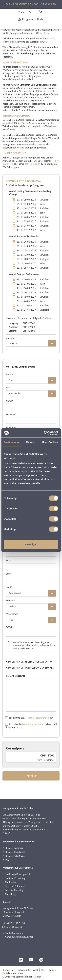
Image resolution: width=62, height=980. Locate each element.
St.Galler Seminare (14, 848)
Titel (8, 387)
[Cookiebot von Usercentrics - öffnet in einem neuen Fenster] (44, 433)
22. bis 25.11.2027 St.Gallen (33, 268)
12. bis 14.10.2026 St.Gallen (33, 208)
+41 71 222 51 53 (16, 923)
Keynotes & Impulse (15, 886)
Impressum (9, 970)
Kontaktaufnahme (14, 933)
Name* (10, 401)
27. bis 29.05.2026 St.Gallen (33, 200)
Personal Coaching (14, 890)
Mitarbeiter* (12, 614)
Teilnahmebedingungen (37, 718)
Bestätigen (31, 544)
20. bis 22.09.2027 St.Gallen (33, 305)
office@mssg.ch (33, 164)
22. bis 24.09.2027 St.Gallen (33, 226)
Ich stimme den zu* (31, 718)
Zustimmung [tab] (11, 442)
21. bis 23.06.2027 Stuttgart (33, 221)
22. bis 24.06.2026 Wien (31, 284)
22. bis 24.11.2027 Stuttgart (33, 310)
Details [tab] (30, 442)
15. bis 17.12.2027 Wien (31, 230)
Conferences (11, 882)
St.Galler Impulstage (15, 852)
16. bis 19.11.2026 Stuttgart (33, 250)
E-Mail (9, 627)
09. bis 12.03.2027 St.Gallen (33, 255)
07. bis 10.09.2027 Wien (31, 263)
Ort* (8, 574)
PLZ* (9, 560)
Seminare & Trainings (16, 878)
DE (21, 12)
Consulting (10, 894)
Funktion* (11, 428)
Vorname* (11, 414)
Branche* (11, 601)
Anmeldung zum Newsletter (19, 937)
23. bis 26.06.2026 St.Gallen (33, 242)
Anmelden (31, 776)
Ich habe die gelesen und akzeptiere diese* (31, 726)
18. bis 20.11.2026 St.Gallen (33, 292)
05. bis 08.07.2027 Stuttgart (33, 259)
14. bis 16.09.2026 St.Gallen (33, 288)
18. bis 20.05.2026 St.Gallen (33, 279)
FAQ (7, 860)
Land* (9, 587)
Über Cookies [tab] (50, 442)
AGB (35, 970)
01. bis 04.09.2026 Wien (31, 246)
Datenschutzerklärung (33, 724)
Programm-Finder (31, 19)
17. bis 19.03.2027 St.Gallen (33, 297)
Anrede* (10, 374)
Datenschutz (24, 970)
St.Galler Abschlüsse (15, 856)
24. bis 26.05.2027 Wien (31, 301)
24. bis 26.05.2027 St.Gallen (33, 217)
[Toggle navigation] (31, 27)
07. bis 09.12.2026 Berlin (31, 213)
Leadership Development (17, 874)
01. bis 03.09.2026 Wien (31, 204)
